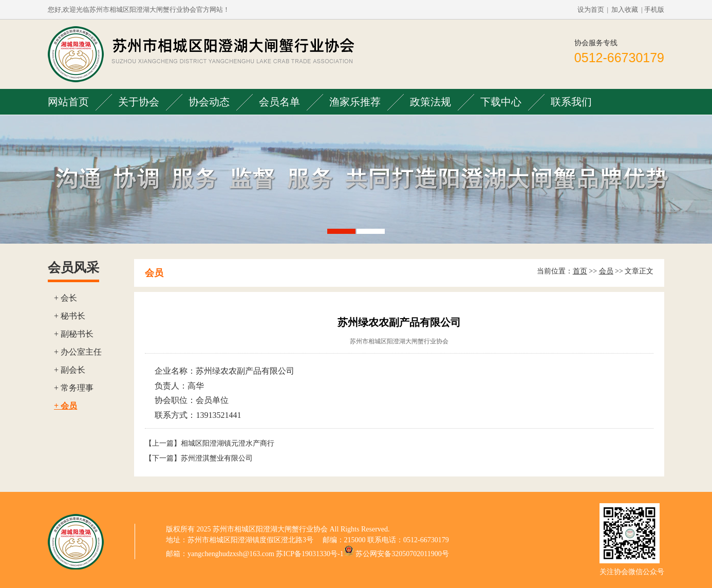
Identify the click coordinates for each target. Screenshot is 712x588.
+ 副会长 (70, 370)
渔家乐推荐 (355, 102)
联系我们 (571, 102)
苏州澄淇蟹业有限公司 (217, 458)
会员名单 (279, 102)
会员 (606, 271)
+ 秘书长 (70, 316)
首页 (580, 271)
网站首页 (68, 102)
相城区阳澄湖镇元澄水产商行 (228, 443)
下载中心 (501, 102)
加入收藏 (625, 10)
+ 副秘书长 (74, 334)
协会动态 (209, 102)
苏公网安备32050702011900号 (402, 554)
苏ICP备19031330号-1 (310, 554)
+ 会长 (65, 298)
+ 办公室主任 (78, 352)
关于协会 (139, 102)
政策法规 (430, 102)
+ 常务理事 (74, 388)
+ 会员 (65, 406)
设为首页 (591, 10)
